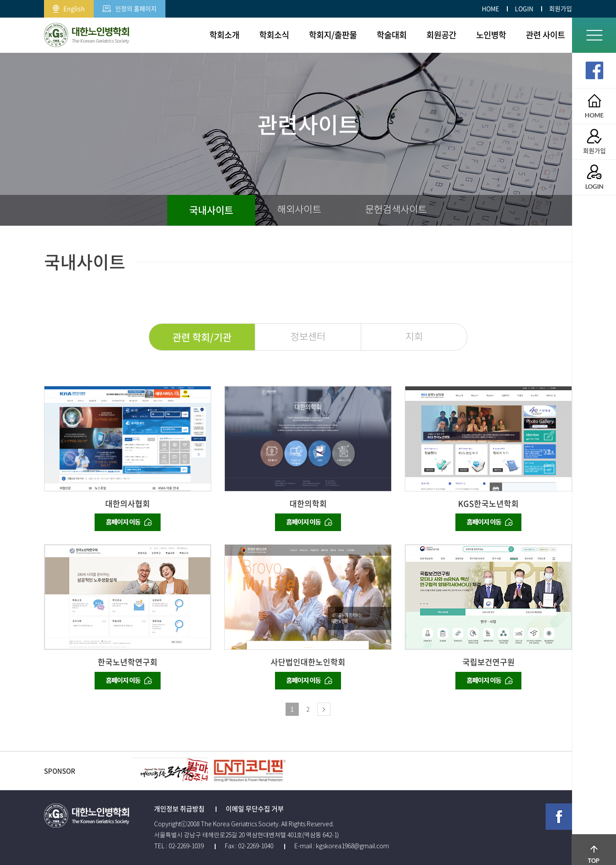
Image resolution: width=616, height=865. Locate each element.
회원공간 (441, 35)
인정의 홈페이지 (130, 6)
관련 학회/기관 (202, 337)
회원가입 (561, 8)
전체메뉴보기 (594, 35)
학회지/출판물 (333, 35)
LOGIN (524, 8)
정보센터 (308, 337)
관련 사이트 (545, 35)
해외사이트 (299, 210)
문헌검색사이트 (396, 210)
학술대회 (392, 35)
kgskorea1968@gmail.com (352, 846)
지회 (414, 337)
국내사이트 (211, 210)
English (69, 6)
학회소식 (274, 35)
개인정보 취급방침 (179, 809)
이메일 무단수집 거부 (255, 809)
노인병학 (491, 35)
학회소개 (224, 35)
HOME (490, 8)
